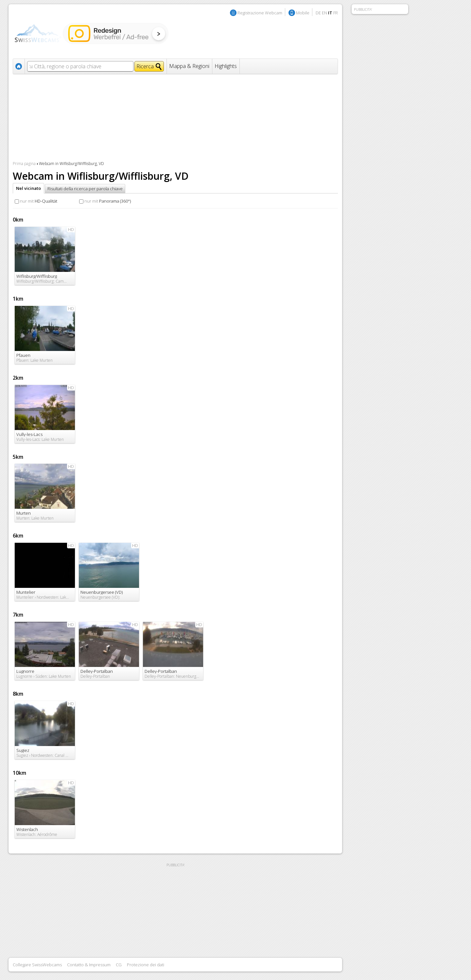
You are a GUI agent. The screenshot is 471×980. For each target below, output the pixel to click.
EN (324, 13)
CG (119, 965)
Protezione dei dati (146, 965)
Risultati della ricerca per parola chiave (85, 189)
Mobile (303, 13)
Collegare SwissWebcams (37, 965)
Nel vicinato (28, 188)
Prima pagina (24, 164)
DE (318, 13)
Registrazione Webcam (260, 13)
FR (336, 13)
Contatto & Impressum (89, 965)
